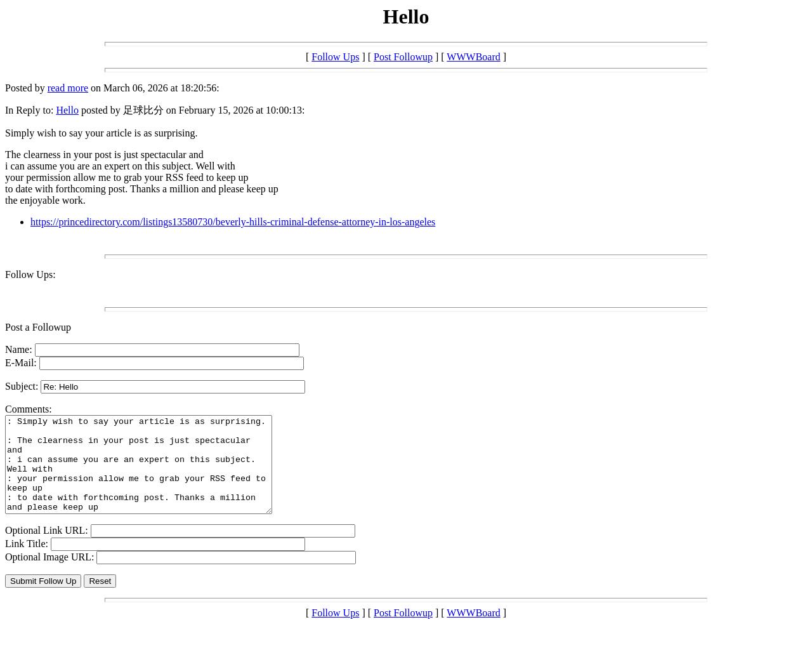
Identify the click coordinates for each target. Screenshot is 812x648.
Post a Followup (38, 327)
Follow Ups (335, 57)
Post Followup (403, 57)
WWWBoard (473, 57)
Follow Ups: (30, 274)
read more (68, 88)
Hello (67, 110)
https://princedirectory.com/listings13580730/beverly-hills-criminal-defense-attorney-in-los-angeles (233, 222)
